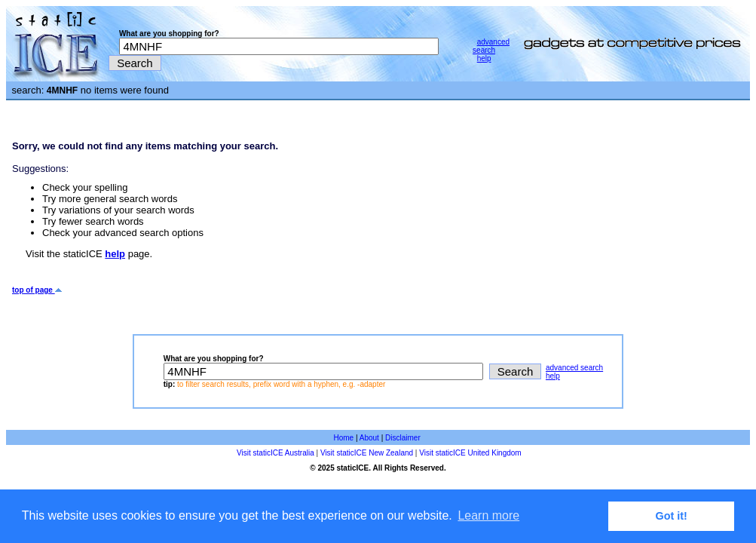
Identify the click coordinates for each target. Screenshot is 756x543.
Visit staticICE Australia (275, 453)
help (484, 58)
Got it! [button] (672, 516)
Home (343, 438)
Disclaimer (403, 438)
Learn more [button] (488, 515)
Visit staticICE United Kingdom (470, 453)
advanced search (491, 46)
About (369, 438)
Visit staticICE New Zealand (367, 453)
